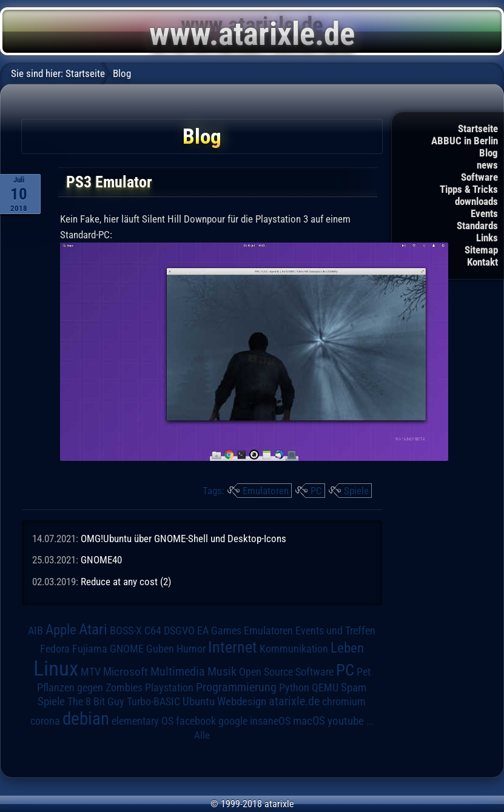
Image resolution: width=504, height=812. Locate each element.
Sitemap (481, 250)
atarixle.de (294, 701)
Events (484, 213)
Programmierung (236, 687)
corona (45, 721)
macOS (309, 721)
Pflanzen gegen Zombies (90, 688)
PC (316, 491)
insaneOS (270, 721)
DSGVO (179, 631)
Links (487, 238)
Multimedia (178, 671)
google (233, 721)
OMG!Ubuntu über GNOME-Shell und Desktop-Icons (183, 539)
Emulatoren (266, 491)
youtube (346, 721)
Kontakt (482, 262)
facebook (196, 721)
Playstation (169, 688)
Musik (222, 672)
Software (479, 177)
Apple (61, 630)
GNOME (127, 649)
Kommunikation (294, 649)
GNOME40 (101, 560)
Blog (489, 153)
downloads (476, 201)
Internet (233, 647)
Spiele (356, 491)
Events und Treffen (335, 631)
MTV (91, 672)
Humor (191, 649)
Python (294, 688)
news (487, 165)
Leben (347, 648)
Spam (354, 688)
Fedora (55, 649)
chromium (344, 702)
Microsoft (126, 672)
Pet (364, 672)
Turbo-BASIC (153, 701)
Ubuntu (199, 702)
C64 (153, 631)
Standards (477, 226)
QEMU (325, 688)
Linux (56, 668)
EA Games (219, 631)
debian (86, 719)
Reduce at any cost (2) (126, 582)
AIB (35, 631)
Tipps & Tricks (469, 189)
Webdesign (242, 702)
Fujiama (90, 649)
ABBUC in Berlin (465, 141)
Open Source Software (286, 672)
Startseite (478, 129)
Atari (93, 629)
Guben (160, 649)
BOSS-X (126, 631)
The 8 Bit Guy (96, 701)
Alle (202, 735)
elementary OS (143, 721)
